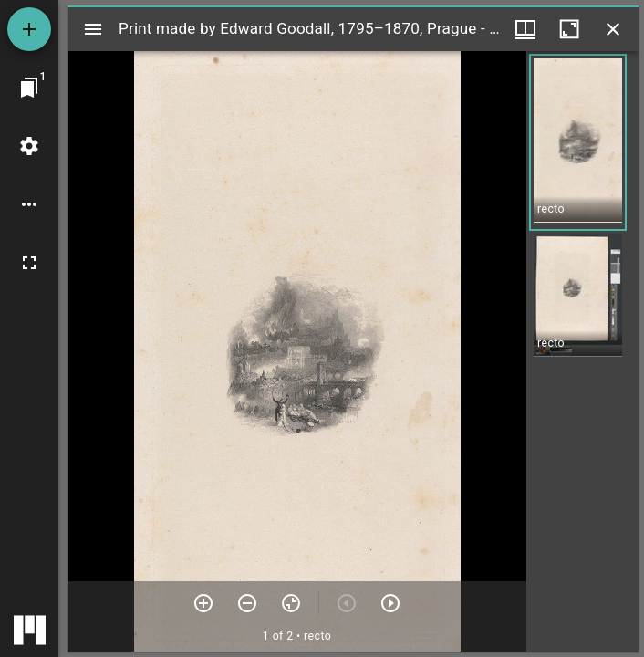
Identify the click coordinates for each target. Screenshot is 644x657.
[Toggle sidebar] (93, 29)
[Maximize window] (569, 29)
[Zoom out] (247, 603)
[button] (578, 142)
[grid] (582, 351)
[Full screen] (29, 263)
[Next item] (390, 603)
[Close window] (613, 29)
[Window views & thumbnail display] (525, 29)
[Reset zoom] (291, 603)
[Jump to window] (29, 88)
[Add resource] (29, 29)
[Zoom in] (203, 603)
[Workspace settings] (29, 146)
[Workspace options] (29, 204)
